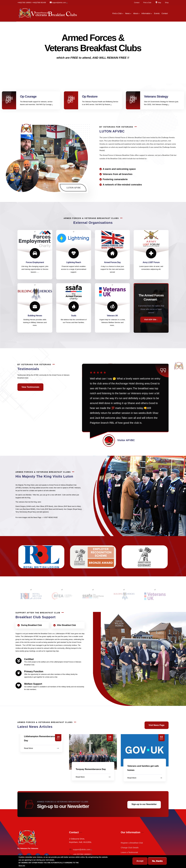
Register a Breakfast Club (132, 843)
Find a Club (147, 3)
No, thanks (157, 861)
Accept (140, 861)
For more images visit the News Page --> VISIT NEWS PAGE (37, 517)
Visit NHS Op (45, 105)
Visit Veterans (161, 105)
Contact (137, 3)
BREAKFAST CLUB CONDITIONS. (91, 863)
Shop (167, 3)
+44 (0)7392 (81, 854)
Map (158, 3)
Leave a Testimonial (129, 852)
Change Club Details (130, 848)
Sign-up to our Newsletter (144, 804)
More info (22, 866)
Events (157, 13)
